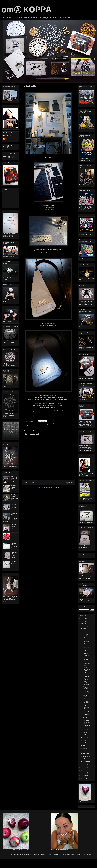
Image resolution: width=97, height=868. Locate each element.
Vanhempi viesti (67, 483)
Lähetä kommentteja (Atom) (50, 488)
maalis (85, 756)
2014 (83, 768)
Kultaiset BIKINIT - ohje (14, 563)
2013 (83, 770)
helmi (85, 759)
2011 (83, 776)
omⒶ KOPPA (26, 10)
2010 (83, 778)
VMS (6, 139)
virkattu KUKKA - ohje (14, 526)
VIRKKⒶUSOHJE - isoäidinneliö (14, 497)
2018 (83, 618)
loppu (66, 424)
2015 (83, 765)
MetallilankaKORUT (86, 688)
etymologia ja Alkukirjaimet (7, 146)
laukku (62, 424)
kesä (85, 748)
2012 (83, 773)
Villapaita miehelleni (86, 697)
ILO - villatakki (14, 535)
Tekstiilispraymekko (86, 642)
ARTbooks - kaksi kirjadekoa (86, 732)
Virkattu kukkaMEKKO (14, 487)
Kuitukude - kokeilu (86, 692)
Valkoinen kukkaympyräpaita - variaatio (14, 555)
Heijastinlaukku (86, 664)
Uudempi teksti (29, 483)
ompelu (26, 426)
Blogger (89, 855)
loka (84, 738)
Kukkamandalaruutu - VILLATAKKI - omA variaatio (86, 680)
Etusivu (48, 483)
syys (84, 740)
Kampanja (56, 424)
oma (70, 424)
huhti (85, 754)
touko (85, 751)
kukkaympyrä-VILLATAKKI (14, 546)
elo (84, 743)
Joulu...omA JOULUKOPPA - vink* (86, 634)
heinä (85, 746)
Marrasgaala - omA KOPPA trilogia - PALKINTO (86, 705)
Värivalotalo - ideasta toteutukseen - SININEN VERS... (86, 722)
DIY (32, 424)
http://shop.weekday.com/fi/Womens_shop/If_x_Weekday (48, 411)
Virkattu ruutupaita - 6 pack (14, 506)
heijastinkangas (45, 424)
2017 (83, 621)
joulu (85, 626)
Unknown (8, 135)
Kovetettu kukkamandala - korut (86, 670)
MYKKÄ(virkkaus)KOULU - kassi (14, 479)
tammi (85, 762)
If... (51, 424)
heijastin (37, 424)
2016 (83, 624)
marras (85, 629)
